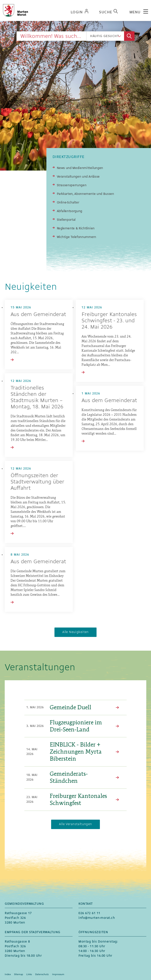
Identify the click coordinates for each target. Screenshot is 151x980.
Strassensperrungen (72, 185)
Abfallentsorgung (70, 211)
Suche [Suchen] (129, 36)
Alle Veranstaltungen (75, 824)
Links (29, 975)
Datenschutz (42, 975)
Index (8, 975)
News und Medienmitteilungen (80, 168)
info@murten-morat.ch (97, 918)
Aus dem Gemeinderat (38, 315)
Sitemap (19, 975)
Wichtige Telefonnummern (76, 237)
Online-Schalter (68, 203)
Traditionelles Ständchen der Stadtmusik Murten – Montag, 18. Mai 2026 (37, 398)
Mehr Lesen (118, 708)
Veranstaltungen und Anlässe (78, 177)
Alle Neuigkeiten (75, 632)
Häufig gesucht (104, 36)
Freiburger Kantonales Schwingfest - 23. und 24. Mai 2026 (109, 321)
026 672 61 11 (89, 913)
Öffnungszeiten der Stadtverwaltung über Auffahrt (37, 482)
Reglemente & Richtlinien (76, 228)
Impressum (58, 975)
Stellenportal (66, 220)
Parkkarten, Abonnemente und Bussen (85, 194)
